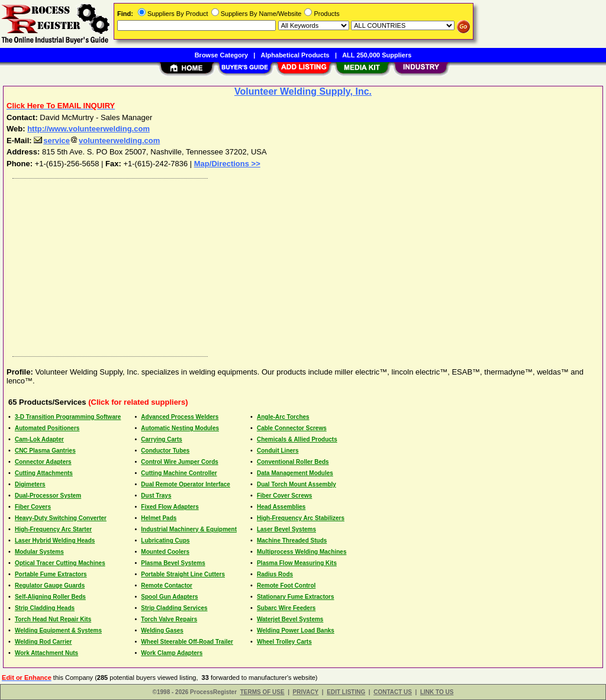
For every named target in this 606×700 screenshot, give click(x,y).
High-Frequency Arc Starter (53, 529)
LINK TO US (437, 692)
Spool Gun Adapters (169, 597)
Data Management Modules (295, 473)
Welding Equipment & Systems (58, 630)
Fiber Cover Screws (284, 496)
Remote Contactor (167, 586)
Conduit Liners (278, 451)
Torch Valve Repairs (169, 619)
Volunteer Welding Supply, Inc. (303, 91)
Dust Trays (156, 496)
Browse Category (221, 55)
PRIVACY (306, 692)
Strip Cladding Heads (45, 608)
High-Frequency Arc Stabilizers (301, 518)
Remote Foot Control (286, 586)
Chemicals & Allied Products (297, 439)
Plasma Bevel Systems (173, 563)
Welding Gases (162, 630)
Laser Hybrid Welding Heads (55, 541)
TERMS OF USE (262, 692)
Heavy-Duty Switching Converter (61, 518)
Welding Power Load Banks (296, 630)
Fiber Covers (33, 507)
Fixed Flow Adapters (170, 507)
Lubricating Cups (165, 541)
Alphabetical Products (295, 55)
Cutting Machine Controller (179, 473)
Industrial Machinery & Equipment (189, 529)
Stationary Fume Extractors (296, 597)
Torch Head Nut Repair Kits (53, 619)
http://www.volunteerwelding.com (88, 129)
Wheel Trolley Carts (284, 642)
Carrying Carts (161, 439)
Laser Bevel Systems (286, 529)
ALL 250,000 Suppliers (377, 55)
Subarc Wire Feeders (286, 608)
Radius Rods (275, 574)
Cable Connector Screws (292, 428)
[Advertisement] (304, 264)
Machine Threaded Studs (292, 541)
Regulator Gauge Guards (50, 586)
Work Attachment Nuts (46, 653)
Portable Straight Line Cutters (183, 574)
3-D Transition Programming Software (68, 417)
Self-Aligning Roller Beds (50, 597)
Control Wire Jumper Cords (179, 462)
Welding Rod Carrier (43, 642)
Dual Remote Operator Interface (186, 484)
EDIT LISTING (346, 692)
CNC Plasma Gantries (45, 451)
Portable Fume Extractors (51, 574)
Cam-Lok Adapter (39, 439)
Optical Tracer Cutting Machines (60, 563)
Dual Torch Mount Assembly (296, 484)
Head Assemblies (281, 507)
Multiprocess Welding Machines (302, 552)
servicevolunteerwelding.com (97, 141)
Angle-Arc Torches (283, 417)
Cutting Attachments (44, 473)
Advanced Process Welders (180, 417)
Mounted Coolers (165, 552)
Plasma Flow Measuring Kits (297, 563)
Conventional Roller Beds (293, 462)
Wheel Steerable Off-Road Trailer (187, 642)
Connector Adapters (43, 462)
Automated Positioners (47, 428)
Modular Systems (39, 552)
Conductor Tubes (165, 451)
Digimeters (30, 484)
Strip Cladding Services (174, 608)
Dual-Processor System (48, 496)
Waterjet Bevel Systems (290, 619)
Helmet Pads (159, 518)
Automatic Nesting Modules (180, 428)
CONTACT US (393, 692)
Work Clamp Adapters (172, 653)
